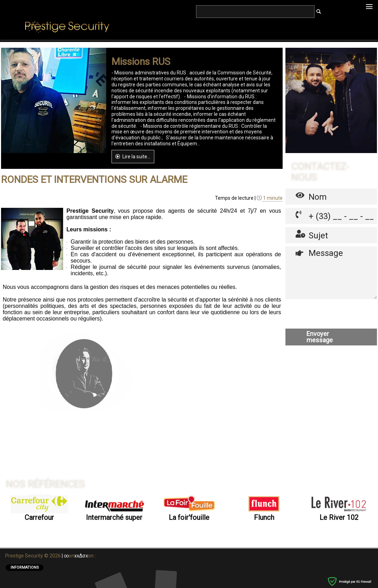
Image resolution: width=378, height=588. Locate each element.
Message (331, 347)
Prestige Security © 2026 (33, 570)
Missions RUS (141, 136)
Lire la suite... (133, 231)
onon (80, 570)
